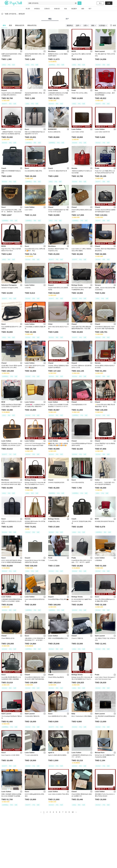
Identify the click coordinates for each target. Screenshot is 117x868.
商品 (50, 19)
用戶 (67, 19)
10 (73, 812)
